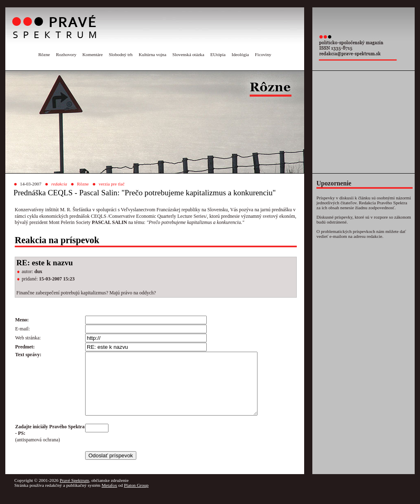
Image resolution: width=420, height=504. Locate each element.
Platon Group (136, 497)
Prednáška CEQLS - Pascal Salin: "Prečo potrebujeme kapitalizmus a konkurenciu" (145, 193)
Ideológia (240, 54)
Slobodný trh (121, 54)
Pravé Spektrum (75, 493)
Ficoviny (263, 54)
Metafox (109, 497)
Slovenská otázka (188, 54)
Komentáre (93, 54)
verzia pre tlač (112, 184)
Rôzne (44, 54)
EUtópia (218, 54)
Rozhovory (66, 54)
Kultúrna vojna (152, 54)
